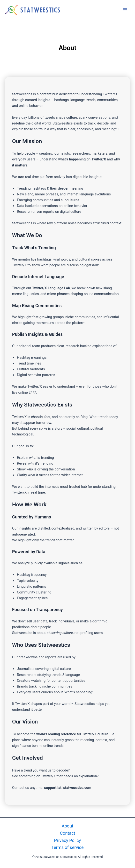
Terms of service (67, 847)
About (67, 826)
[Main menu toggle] (125, 10)
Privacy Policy (68, 840)
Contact (68, 833)
